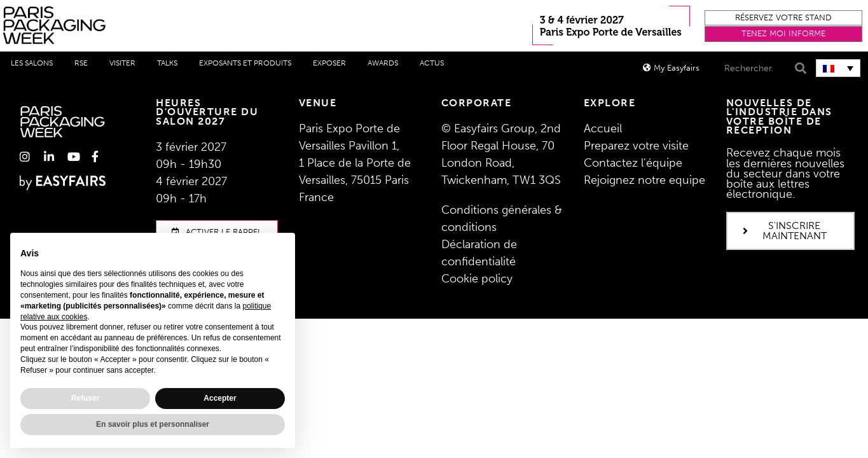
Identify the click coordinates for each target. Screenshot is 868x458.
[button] (783, 18)
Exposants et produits (245, 63)
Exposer (329, 63)
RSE (81, 63)
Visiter (122, 63)
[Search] (799, 68)
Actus (432, 63)
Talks (167, 63)
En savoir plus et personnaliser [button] (153, 424)
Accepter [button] (220, 398)
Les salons (32, 63)
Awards (383, 63)
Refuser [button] (86, 398)
